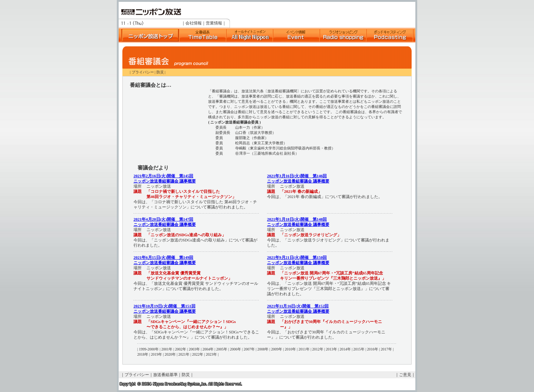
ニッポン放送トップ (149, 35)
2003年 (194, 349)
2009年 (277, 349)
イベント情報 (296, 35)
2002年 (181, 349)
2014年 (345, 349)
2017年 (386, 349)
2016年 (373, 349)
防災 (160, 72)
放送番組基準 (165, 375)
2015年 (359, 349)
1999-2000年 (149, 349)
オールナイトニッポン (250, 35)
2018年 (143, 354)
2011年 (304, 349)
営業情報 (214, 23)
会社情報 (194, 23)
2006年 (235, 349)
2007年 (249, 349)
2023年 (211, 354)
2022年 (198, 354)
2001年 (167, 349)
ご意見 (405, 375)
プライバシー (143, 72)
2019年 (156, 354)
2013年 (332, 349)
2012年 (318, 349)
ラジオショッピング (343, 35)
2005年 (222, 349)
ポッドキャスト (390, 35)
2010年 (290, 349)
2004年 (208, 349)
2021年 (184, 354)
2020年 (170, 354)
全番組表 (202, 35)
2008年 (263, 349)
